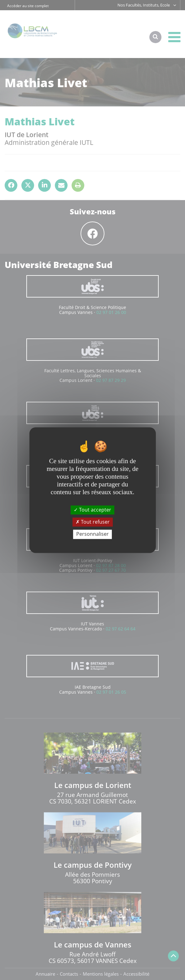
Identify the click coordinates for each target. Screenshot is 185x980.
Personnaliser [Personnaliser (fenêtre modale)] (92, 534)
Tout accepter (92, 510)
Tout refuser (93, 522)
